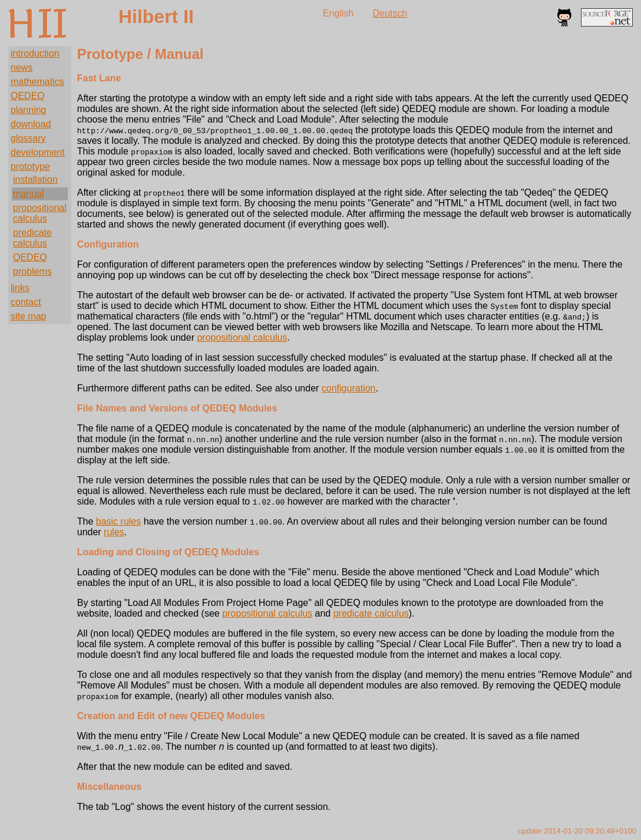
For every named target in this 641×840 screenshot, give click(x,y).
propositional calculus (40, 213)
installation (35, 179)
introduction (35, 53)
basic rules (118, 521)
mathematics (37, 82)
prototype (30, 167)
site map (28, 316)
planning (29, 110)
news (22, 67)
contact (26, 302)
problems (32, 271)
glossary (28, 138)
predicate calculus (32, 238)
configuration (349, 388)
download (31, 124)
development (38, 152)
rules (114, 532)
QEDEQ (28, 96)
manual (28, 194)
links (20, 288)
